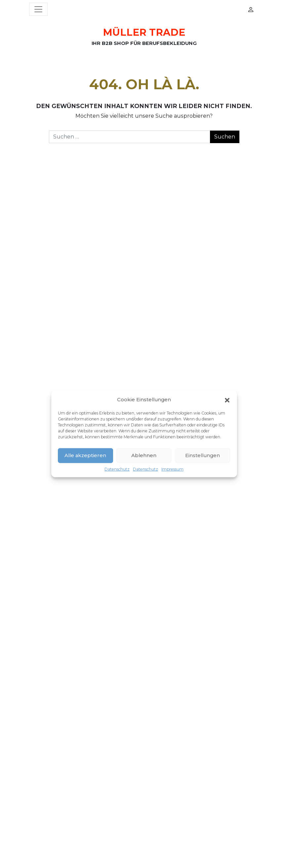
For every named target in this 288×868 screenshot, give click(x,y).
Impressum (172, 469)
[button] (227, 400)
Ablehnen (144, 455)
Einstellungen (203, 455)
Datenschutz (117, 469)
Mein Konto (251, 9)
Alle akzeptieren (85, 455)
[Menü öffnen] (38, 9)
